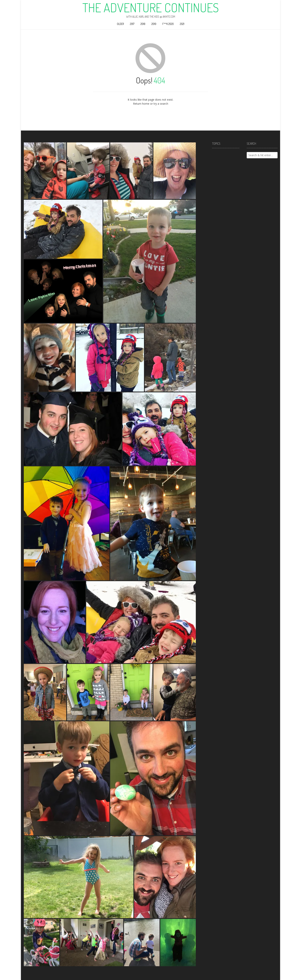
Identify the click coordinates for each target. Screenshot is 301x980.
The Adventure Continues (151, 7)
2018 (143, 24)
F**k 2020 (168, 24)
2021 (182, 24)
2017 (132, 24)
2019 (154, 24)
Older (120, 24)
